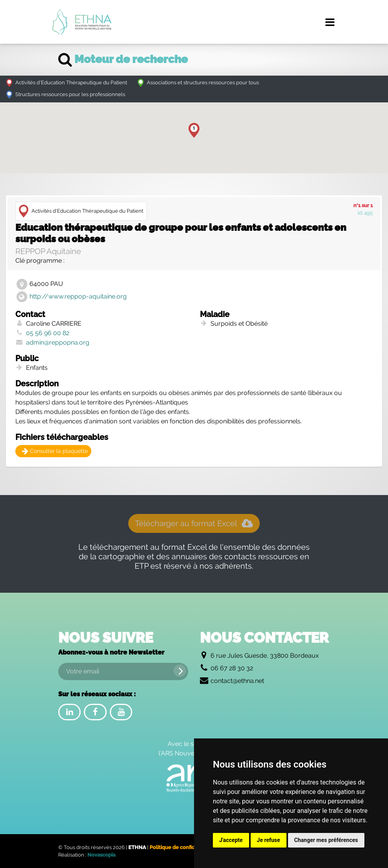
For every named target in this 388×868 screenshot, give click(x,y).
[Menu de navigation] (330, 22)
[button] (194, 130)
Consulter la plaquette (55, 451)
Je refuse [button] (269, 840)
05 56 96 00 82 (48, 333)
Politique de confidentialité (182, 847)
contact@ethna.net (237, 681)
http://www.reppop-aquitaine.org (78, 296)
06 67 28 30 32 (232, 668)
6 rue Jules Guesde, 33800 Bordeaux (265, 656)
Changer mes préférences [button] (326, 840)
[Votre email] (123, 671)
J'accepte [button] (231, 840)
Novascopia (101, 855)
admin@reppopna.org (58, 342)
